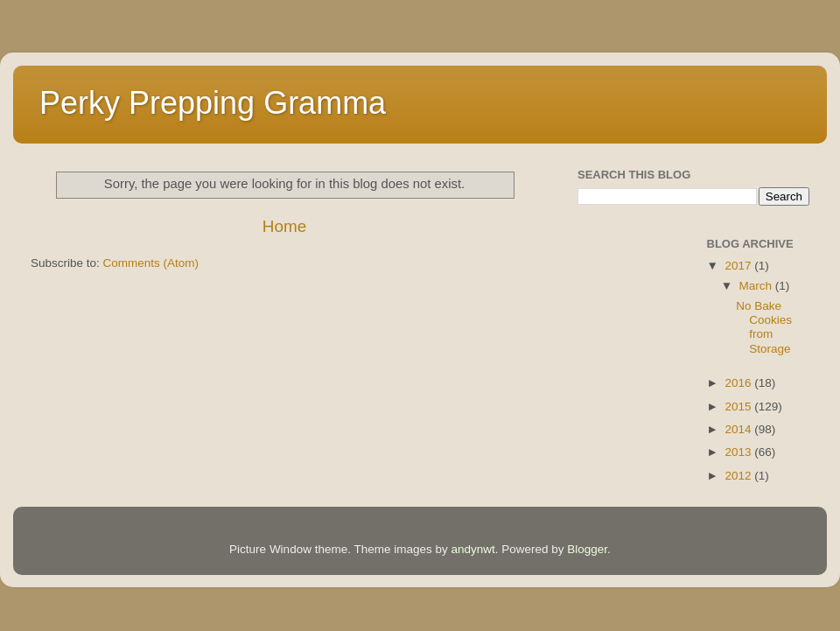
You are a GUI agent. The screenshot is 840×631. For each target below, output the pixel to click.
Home (284, 226)
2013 (739, 452)
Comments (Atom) (151, 263)
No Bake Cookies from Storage (764, 327)
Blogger (587, 549)
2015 (739, 407)
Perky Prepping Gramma (213, 103)
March (757, 286)
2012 (739, 476)
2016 (739, 383)
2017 (739, 266)
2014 (739, 429)
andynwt (472, 549)
